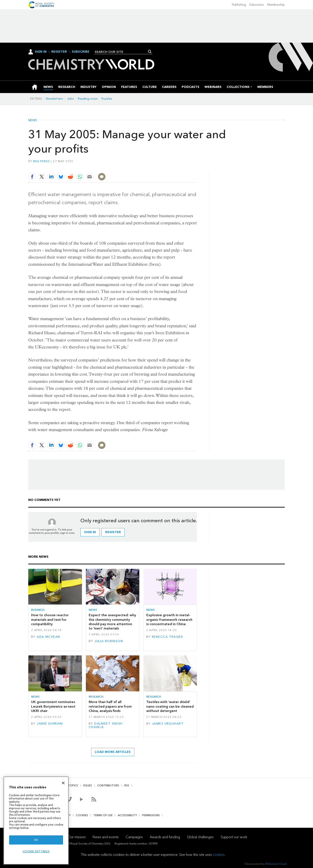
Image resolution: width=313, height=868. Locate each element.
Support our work (234, 837)
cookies (219, 855)
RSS (127, 785)
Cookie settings (36, 851)
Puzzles (107, 99)
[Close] (63, 783)
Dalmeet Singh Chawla (106, 725)
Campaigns (134, 837)
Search (150, 52)
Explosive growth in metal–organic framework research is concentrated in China (169, 620)
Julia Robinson (109, 641)
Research (96, 697)
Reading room (88, 99)
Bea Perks (42, 161)
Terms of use (103, 815)
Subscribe (81, 52)
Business (38, 610)
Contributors (108, 785)
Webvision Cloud (276, 864)
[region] (36, 820)
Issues (88, 785)
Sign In (41, 52)
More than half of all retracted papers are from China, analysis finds (110, 706)
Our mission (77, 837)
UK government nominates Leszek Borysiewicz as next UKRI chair (53, 706)
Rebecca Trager (167, 637)
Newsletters (54, 99)
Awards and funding (165, 837)
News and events (106, 837)
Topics (73, 785)
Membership (276, 5)
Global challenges (200, 837)
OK (36, 840)
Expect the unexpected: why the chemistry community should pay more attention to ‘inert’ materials (112, 622)
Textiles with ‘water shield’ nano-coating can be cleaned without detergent (170, 706)
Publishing (239, 5)
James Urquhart (168, 724)
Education (257, 5)
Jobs (70, 99)
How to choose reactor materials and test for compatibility (50, 620)
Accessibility (127, 815)
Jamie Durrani (50, 724)
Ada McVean (48, 637)
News (33, 120)
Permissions (151, 815)
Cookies (82, 815)
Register (59, 52)
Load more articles (113, 752)
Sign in (90, 532)
